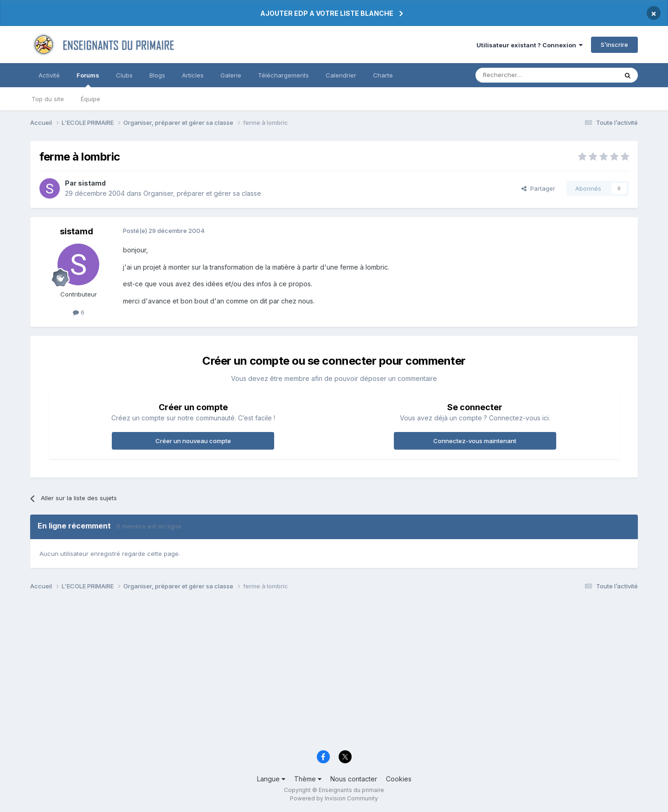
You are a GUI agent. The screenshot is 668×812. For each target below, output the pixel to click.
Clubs (124, 75)
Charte (383, 75)
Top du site (48, 99)
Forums (88, 79)
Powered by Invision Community (334, 798)
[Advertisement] (308, 673)
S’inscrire (614, 45)
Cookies (399, 779)
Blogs (157, 75)
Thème (308, 779)
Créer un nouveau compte (193, 441)
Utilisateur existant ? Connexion (530, 45)
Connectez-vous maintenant (475, 441)
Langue (271, 779)
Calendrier (341, 75)
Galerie (231, 75)
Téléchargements (283, 75)
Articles (193, 75)
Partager (538, 188)
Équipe (90, 99)
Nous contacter (354, 779)
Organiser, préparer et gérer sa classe (202, 193)
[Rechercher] (526, 75)
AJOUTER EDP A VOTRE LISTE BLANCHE (327, 13)
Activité (49, 75)
